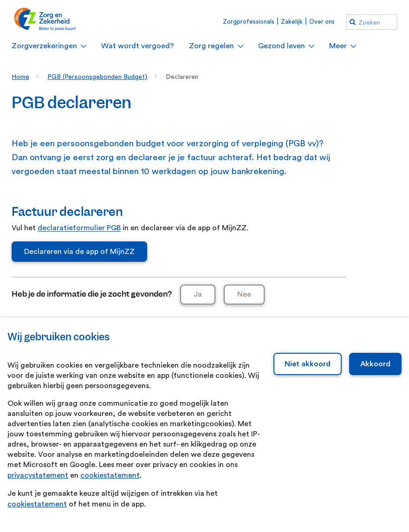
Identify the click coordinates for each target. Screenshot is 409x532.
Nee (244, 294)
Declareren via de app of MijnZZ (79, 252)
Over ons (322, 22)
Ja (198, 294)
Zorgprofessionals (249, 22)
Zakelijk (292, 22)
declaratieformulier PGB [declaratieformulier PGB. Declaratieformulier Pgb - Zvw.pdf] (79, 228)
